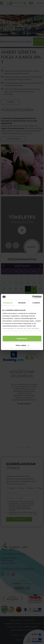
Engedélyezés (22, 338)
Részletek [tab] (22, 303)
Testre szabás (22, 345)
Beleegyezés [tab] (8, 303)
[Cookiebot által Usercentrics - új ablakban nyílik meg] (32, 297)
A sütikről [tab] (36, 303)
